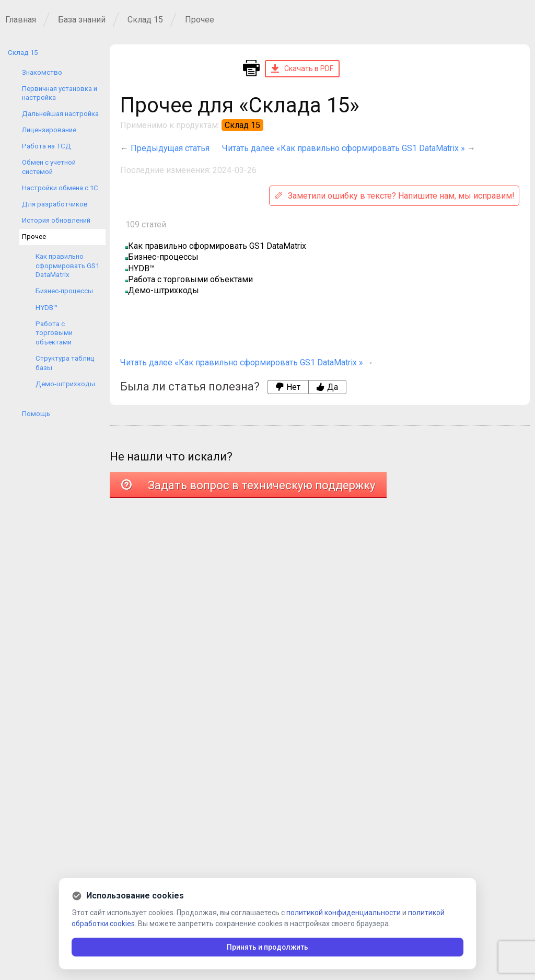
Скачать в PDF (302, 68)
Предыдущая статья (170, 148)
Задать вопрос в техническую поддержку (248, 485)
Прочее (200, 20)
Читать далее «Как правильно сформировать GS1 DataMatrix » (344, 148)
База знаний (82, 20)
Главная (21, 20)
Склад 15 (145, 20)
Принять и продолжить (268, 947)
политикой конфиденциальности (344, 913)
